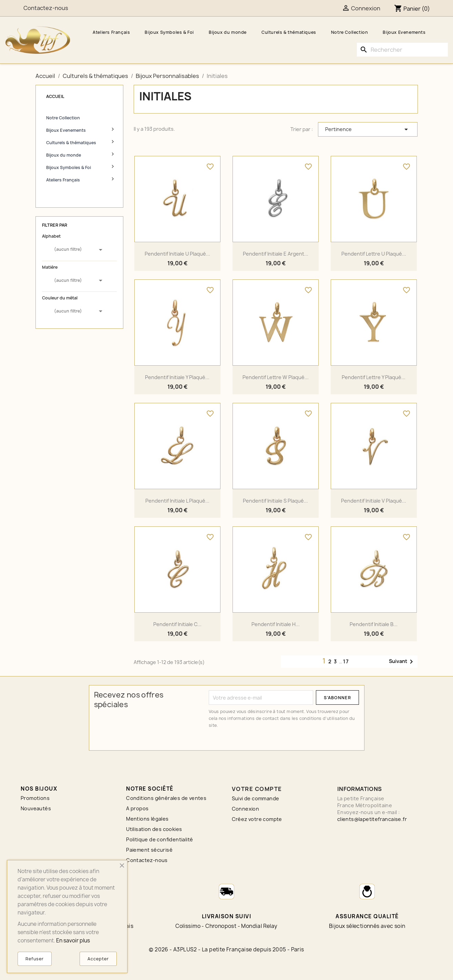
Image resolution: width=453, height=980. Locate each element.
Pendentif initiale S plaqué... (275, 501)
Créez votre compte (257, 819)
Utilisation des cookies (154, 829)
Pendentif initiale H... (276, 624)
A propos (137, 808)
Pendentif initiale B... (374, 624)
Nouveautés (36, 808)
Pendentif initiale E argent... (276, 254)
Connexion (246, 809)
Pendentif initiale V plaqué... (374, 501)
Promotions (35, 798)
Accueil (55, 96)
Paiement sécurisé (149, 850)
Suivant (402, 662)
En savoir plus (73, 941)
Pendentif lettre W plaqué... (276, 377)
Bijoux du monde (228, 32)
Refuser (35, 959)
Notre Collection (350, 32)
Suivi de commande (256, 798)
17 (346, 661)
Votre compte (257, 789)
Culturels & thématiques (289, 32)
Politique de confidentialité (159, 839)
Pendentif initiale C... (177, 624)
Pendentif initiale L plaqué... (177, 501)
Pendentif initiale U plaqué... (177, 254)
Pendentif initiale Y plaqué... (177, 377)
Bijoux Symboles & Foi (169, 32)
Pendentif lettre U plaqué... (374, 254)
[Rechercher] (402, 50)
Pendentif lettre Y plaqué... (374, 377)
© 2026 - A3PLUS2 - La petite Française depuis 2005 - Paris (226, 949)
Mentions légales (147, 819)
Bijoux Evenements (404, 32)
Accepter (98, 959)
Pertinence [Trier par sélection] (368, 129)
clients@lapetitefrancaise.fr (372, 819)
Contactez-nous (147, 860)
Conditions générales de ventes (166, 798)
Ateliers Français (111, 32)
